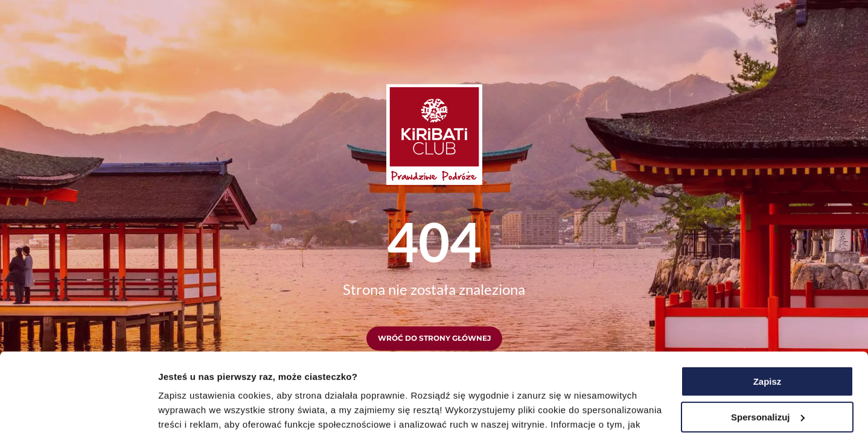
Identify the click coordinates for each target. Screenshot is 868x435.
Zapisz (767, 306)
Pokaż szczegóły (194, 411)
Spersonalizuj (768, 341)
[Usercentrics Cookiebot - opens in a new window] (78, 411)
